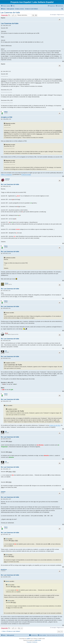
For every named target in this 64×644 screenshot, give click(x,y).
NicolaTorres (4, 570)
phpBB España (38, 640)
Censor (7, 283)
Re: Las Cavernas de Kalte (10, 184)
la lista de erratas (26, 174)
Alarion (6, 112)
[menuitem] (13, 6)
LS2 (6, 351)
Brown (6, 333)
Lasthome (7, 179)
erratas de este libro (55, 425)
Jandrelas (3, 492)
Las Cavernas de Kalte (10, 12)
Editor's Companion (6, 174)
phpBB (28, 639)
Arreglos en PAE (7, 117)
